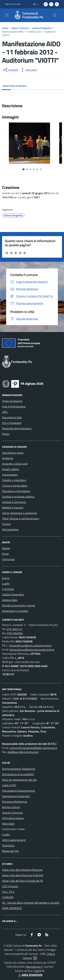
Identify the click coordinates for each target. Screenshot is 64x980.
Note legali (8, 824)
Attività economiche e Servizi (19, 605)
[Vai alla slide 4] (34, 169)
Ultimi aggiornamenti (14, 840)
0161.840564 (15, 633)
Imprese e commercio (14, 502)
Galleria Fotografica (13, 594)
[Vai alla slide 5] (37, 169)
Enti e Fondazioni (12, 423)
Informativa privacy (13, 818)
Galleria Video (10, 600)
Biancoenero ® (34, 967)
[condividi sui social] (10, 70)
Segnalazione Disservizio (16, 796)
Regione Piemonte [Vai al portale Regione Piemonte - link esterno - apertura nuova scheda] (13, 4)
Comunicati (8, 559)
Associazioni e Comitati (15, 611)
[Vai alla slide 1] (24, 169)
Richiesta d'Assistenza (15, 802)
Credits (6, 834)
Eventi (6, 578)
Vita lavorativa (10, 529)
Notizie (6, 548)
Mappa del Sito (10, 851)
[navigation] (7, 15)
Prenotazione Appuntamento (19, 791)
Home (5, 28)
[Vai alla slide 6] (41, 169)
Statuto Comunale (12, 813)
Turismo (6, 524)
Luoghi (6, 583)
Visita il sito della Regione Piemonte (22, 870)
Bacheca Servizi (11, 807)
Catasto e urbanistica (14, 480)
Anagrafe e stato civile (15, 464)
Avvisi (5, 554)
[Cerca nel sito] (55, 15)
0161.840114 (14, 629)
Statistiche (8, 845)
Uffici (5, 412)
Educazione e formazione (16, 491)
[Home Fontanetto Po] (30, 15)
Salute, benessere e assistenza (19, 513)
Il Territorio (8, 589)
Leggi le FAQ (9, 785)
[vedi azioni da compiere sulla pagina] (28, 70)
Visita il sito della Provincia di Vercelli (23, 875)
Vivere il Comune (20, 28)
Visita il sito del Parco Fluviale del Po (23, 881)
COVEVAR (8, 897)
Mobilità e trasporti (13, 507)
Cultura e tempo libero (15, 486)
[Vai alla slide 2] (27, 169)
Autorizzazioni (10, 475)
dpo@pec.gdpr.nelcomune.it (23, 752)
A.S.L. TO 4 (8, 892)
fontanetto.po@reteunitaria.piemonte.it (32, 650)
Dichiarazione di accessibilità (18, 774)
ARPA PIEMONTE (12, 908)
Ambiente (8, 458)
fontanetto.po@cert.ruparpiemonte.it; (31, 645)
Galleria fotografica (42, 28)
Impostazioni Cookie (13, 829)
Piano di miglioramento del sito (19, 780)
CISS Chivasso (10, 886)
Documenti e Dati (12, 417)
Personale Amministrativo (17, 428)
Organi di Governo (12, 401)
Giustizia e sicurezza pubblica (18, 497)
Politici (6, 434)
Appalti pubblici (11, 469)
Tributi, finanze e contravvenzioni (21, 518)
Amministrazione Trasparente (19, 769)
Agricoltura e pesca (13, 453)
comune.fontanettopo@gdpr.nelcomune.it (33, 748)
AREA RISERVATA (30, 975)
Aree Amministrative (14, 406)
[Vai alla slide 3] (30, 169)
